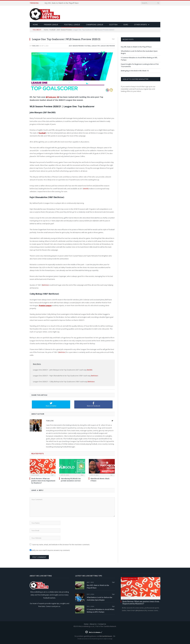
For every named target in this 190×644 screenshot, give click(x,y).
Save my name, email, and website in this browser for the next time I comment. (61, 545)
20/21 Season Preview (64, 30)
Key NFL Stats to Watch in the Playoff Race (62, 3)
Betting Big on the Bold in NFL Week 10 (135, 71)
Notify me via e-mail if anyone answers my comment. (50, 550)
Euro (126, 25)
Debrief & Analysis (130, 579)
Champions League (95, 25)
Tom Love (35, 46)
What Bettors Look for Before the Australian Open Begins (99, 599)
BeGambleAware (106, 636)
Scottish (113, 25)
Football (52, 30)
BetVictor (46, 285)
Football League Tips (92, 46)
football (42, 133)
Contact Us (102, 624)
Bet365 (86, 189)
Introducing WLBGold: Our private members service (71, 480)
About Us (93, 624)
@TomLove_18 (52, 97)
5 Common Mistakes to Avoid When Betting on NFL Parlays (101, 611)
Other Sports (141, 25)
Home (46, 30)
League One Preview (108, 46)
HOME (35, 25)
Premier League (51, 25)
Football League (72, 25)
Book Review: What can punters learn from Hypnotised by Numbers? (43, 481)
